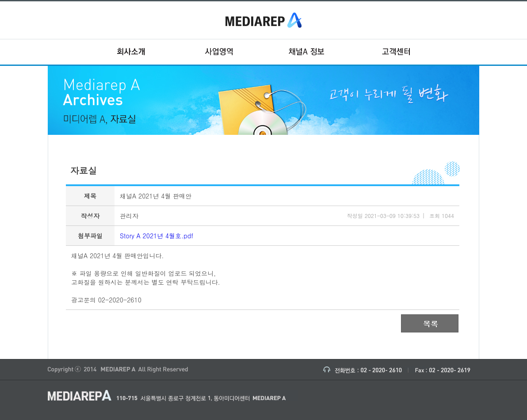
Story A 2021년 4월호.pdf (157, 236)
